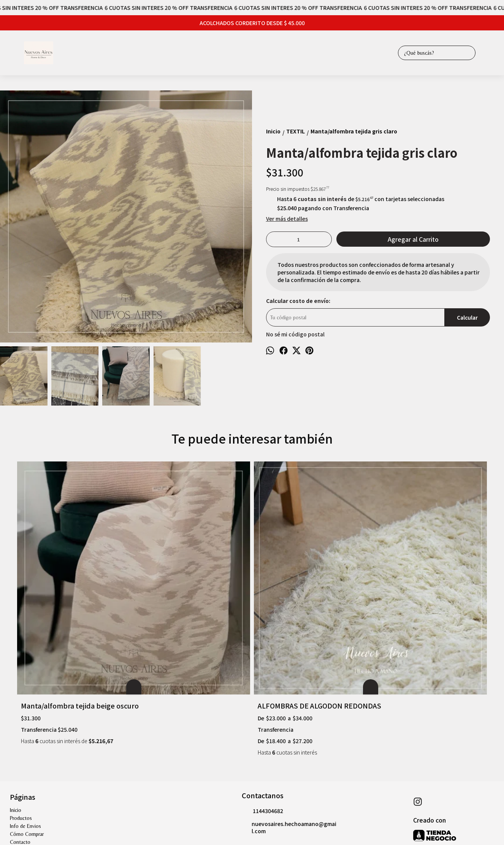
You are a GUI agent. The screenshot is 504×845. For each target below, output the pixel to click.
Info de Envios (25, 717)
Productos (21, 709)
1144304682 (262, 702)
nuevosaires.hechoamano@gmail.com (289, 719)
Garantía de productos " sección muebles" (55, 741)
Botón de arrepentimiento (265, 798)
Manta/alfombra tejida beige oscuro (68, 592)
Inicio (16, 701)
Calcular (467, 318)
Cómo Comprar (27, 725)
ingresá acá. (227, 798)
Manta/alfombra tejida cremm (307, 587)
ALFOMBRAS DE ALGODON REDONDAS (182, 592)
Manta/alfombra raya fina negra (428, 587)
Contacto (20, 733)
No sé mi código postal (295, 334)
